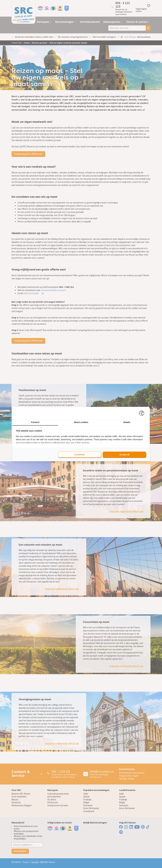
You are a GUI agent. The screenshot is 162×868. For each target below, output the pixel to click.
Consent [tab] (35, 422)
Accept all (124, 455)
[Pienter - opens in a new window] (143, 413)
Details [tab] (127, 422)
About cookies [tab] (81, 422)
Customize (80, 455)
